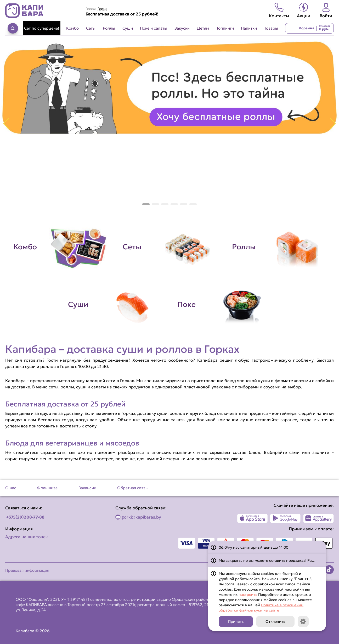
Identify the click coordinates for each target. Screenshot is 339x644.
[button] (146, 204)
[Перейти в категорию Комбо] (60, 247)
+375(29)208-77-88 (25, 517)
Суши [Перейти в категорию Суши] (128, 28)
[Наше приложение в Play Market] (286, 518)
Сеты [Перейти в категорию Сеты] (91, 28)
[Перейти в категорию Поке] (224, 305)
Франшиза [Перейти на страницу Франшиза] (47, 488)
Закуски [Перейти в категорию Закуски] (182, 28)
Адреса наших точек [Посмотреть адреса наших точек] (27, 537)
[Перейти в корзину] (309, 28)
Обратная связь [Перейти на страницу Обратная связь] (132, 488)
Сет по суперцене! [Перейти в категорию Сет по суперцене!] (42, 28)
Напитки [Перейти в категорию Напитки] (249, 28)
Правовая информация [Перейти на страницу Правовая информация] (27, 570)
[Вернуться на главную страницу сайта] (24, 11)
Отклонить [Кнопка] (275, 621)
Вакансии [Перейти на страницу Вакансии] (87, 488)
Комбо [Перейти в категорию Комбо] (72, 28)
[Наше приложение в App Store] (253, 518)
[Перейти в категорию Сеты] (169, 247)
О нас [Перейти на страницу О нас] (11, 488)
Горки (102, 9)
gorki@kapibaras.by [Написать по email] (141, 517)
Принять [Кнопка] (236, 621)
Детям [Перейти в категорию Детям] (203, 28)
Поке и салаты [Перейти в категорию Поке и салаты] (154, 28)
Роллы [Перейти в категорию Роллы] (109, 28)
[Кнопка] (303, 621)
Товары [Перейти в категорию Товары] (271, 28)
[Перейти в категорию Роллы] (279, 247)
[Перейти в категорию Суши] (115, 305)
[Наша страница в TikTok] (329, 570)
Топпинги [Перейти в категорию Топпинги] (225, 28)
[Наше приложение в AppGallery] (318, 518)
